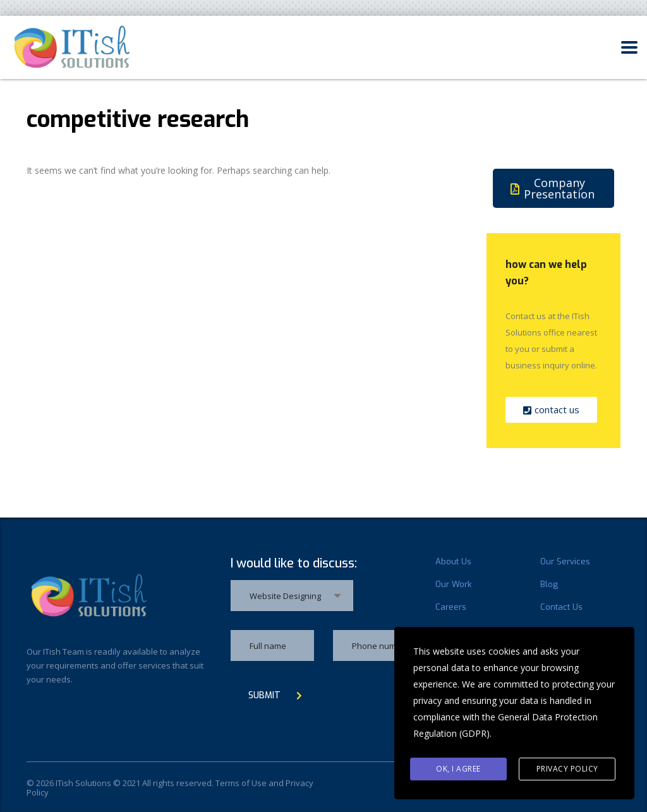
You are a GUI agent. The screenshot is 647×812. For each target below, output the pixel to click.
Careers (451, 607)
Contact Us (561, 607)
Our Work (453, 585)
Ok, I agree (458, 769)
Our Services (565, 562)
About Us (453, 562)
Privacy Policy (567, 769)
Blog (549, 585)
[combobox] (292, 596)
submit (275, 695)
